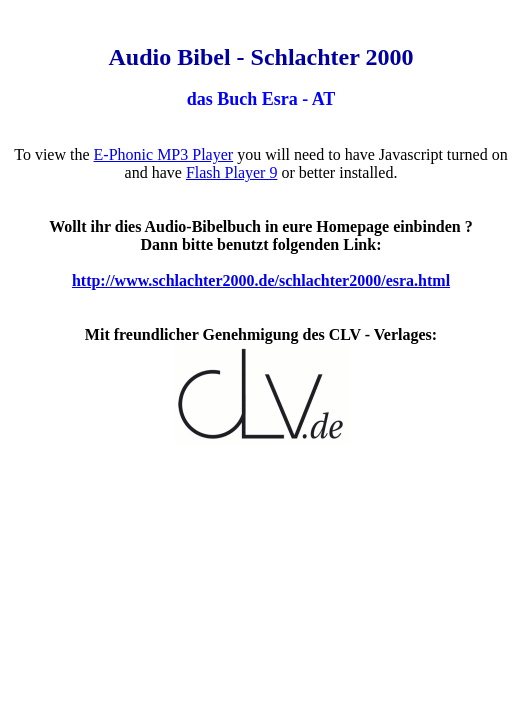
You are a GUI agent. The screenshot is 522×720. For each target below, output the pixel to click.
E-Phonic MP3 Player (164, 154)
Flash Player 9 (232, 172)
